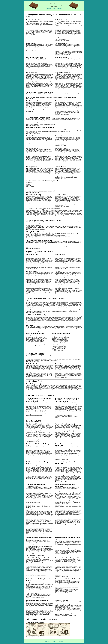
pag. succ (59, 8)
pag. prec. (49, 8)
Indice (54, 8)
